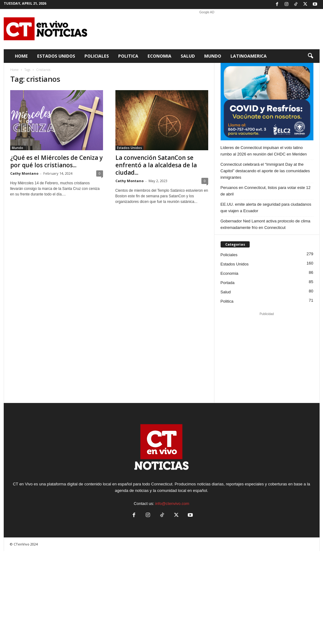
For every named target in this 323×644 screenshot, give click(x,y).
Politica (128, 56)
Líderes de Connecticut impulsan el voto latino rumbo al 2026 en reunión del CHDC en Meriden (264, 151)
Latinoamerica (249, 56)
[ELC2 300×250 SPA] (267, 102)
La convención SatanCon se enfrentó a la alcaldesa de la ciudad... (156, 165)
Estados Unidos (56, 56)
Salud (188, 56)
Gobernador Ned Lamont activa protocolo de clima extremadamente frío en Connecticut (266, 224)
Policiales (97, 56)
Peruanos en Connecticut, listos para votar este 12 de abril (266, 191)
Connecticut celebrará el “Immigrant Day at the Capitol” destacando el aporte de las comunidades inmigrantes (265, 171)
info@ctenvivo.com (172, 504)
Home (21, 56)
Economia (159, 56)
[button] (310, 56)
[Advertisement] (207, 29)
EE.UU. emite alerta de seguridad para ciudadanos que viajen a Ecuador (266, 208)
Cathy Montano (24, 173)
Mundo (213, 56)
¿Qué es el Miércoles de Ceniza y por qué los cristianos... (56, 161)
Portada (228, 283)
